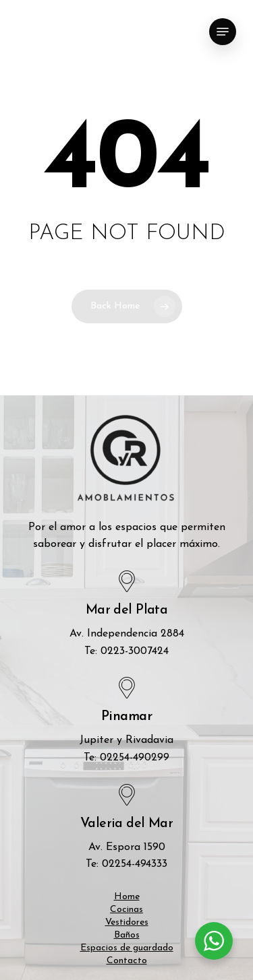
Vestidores (127, 922)
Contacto (127, 961)
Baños (127, 935)
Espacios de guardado (127, 948)
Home (127, 897)
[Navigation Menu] (223, 32)
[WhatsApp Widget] (214, 941)
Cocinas (126, 910)
